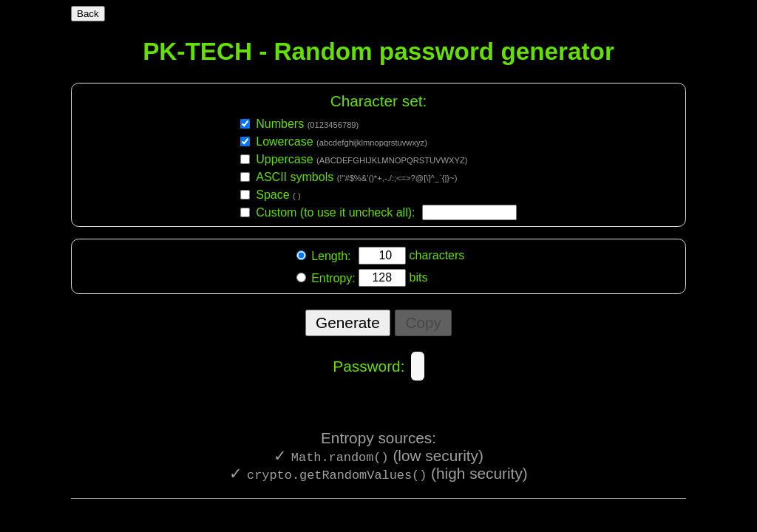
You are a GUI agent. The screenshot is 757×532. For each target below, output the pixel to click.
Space (278, 194)
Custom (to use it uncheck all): (335, 212)
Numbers (307, 123)
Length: (333, 256)
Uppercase (361, 158)
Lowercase (342, 141)
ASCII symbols (356, 176)
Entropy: (333, 278)
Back (88, 14)
